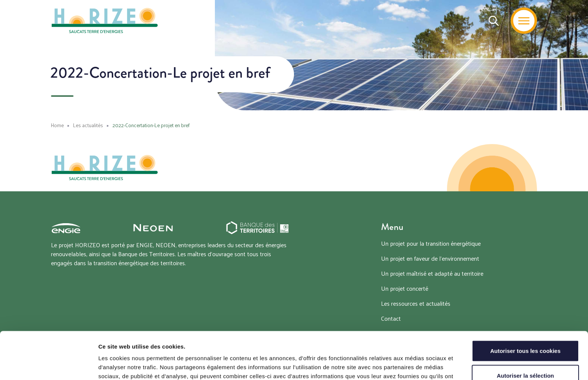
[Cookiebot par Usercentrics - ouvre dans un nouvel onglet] (49, 365)
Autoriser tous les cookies (525, 306)
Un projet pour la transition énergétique (431, 243)
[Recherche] (494, 21)
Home (57, 125)
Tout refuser (525, 355)
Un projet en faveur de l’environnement (430, 258)
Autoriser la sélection (526, 331)
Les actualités (88, 125)
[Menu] (524, 21)
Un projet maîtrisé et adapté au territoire (432, 273)
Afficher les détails (413, 365)
